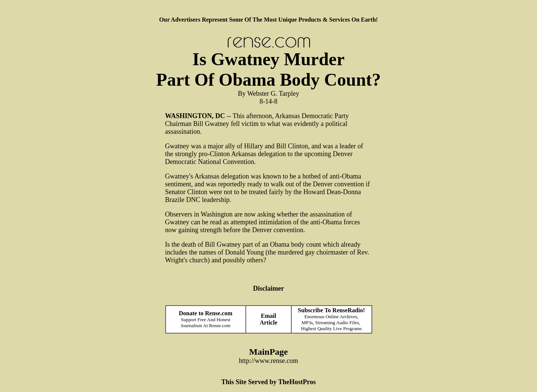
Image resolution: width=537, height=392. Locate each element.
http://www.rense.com (269, 361)
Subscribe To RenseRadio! (332, 310)
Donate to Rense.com (206, 313)
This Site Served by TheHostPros (268, 382)
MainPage (268, 352)
